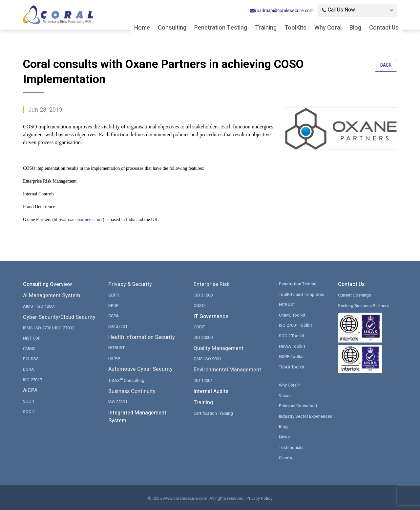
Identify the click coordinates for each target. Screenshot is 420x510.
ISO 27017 (32, 379)
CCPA (114, 315)
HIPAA (114, 358)
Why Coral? (289, 385)
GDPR (114, 295)
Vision (285, 395)
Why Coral (328, 28)
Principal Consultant (298, 405)
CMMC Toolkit (292, 315)
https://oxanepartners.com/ (78, 220)
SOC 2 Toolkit (292, 335)
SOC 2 (29, 411)
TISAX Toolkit (292, 366)
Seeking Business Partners (363, 305)
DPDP (114, 305)
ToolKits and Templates (302, 294)
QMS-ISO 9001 (207, 358)
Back (386, 66)
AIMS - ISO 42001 (39, 306)
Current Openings (355, 295)
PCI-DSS (31, 358)
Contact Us (384, 28)
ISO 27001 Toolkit (295, 325)
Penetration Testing (221, 28)
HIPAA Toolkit (292, 346)
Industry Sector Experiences (306, 416)
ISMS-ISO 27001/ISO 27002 (49, 328)
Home (142, 28)
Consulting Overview (47, 284)
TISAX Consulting (126, 379)
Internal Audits (211, 391)
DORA (29, 369)
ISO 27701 (118, 326)
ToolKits (295, 28)
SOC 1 (29, 401)
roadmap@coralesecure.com (282, 11)
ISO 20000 (203, 337)
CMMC (29, 348)
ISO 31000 (203, 295)
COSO (199, 305)
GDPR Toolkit (291, 356)
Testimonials (291, 447)
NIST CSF (32, 338)
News (284, 436)
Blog (355, 28)
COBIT (199, 327)
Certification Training (213, 413)
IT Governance (211, 316)
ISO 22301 (118, 401)
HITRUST (116, 347)
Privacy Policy (259, 498)
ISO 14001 (203, 380)
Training (266, 28)
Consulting (172, 28)
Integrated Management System (137, 417)
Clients (285, 457)
